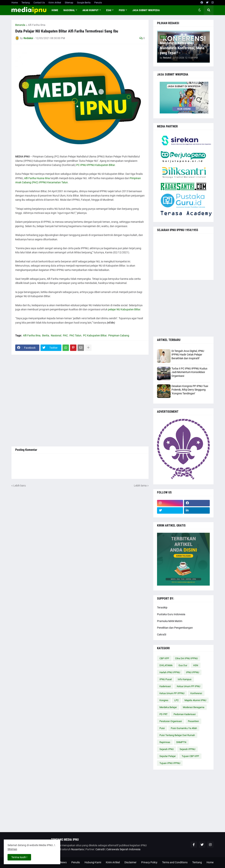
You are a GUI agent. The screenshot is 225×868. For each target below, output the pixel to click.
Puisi (162, 728)
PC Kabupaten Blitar (95, 335)
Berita (46, 335)
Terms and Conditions (175, 862)
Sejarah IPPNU (187, 749)
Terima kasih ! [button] (19, 857)
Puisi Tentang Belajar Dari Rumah (177, 735)
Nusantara (77, 849)
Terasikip (162, 607)
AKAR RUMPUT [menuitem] (91, 10)
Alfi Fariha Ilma (37, 25)
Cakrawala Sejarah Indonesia (123, 849)
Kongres (164, 700)
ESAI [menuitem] (109, 10)
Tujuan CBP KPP (190, 756)
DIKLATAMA (166, 665)
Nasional (56, 335)
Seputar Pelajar (168, 756)
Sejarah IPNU (167, 749)
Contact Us (39, 3)
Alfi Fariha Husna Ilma (37, 178)
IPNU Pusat (166, 679)
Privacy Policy (149, 862)
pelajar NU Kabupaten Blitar (124, 309)
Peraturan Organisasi (171, 721)
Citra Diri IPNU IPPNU (186, 658)
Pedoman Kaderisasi (185, 714)
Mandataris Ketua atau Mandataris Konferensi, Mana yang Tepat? (182, 48)
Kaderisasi (165, 686)
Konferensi (196, 693)
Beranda (20, 25)
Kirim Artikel (55, 3)
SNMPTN (181, 742)
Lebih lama (140, 486)
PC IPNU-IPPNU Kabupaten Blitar (96, 165)
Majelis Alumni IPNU (195, 700)
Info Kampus (185, 679)
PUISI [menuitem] (122, 10)
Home (15, 3)
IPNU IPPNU (193, 672)
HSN (196, 665)
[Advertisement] (80, 401)
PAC (65, 335)
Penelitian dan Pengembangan (175, 628)
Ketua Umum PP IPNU (188, 686)
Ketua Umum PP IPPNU (172, 693)
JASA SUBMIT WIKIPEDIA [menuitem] (146, 10)
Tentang (26, 3)
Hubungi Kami (93, 862)
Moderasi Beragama (194, 707)
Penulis (98, 3)
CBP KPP (164, 658)
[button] (200, 10)
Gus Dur (183, 665)
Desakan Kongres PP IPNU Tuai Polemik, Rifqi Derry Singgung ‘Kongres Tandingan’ (190, 390)
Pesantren (193, 721)
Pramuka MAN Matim (170, 621)
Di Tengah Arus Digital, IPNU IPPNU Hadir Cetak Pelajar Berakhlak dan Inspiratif (188, 355)
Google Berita (84, 3)
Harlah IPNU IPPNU (170, 672)
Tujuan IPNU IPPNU (170, 763)
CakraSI (162, 634)
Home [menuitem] (55, 10)
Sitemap (69, 3)
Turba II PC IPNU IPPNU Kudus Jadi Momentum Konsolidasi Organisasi (189, 372)
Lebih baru (20, 486)
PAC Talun (75, 335)
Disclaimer (130, 862)
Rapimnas (165, 742)
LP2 (176, 700)
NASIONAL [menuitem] (69, 10)
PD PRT (164, 714)
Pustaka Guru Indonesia (171, 614)
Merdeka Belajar (168, 707)
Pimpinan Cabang (119, 335)
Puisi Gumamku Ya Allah (184, 728)
